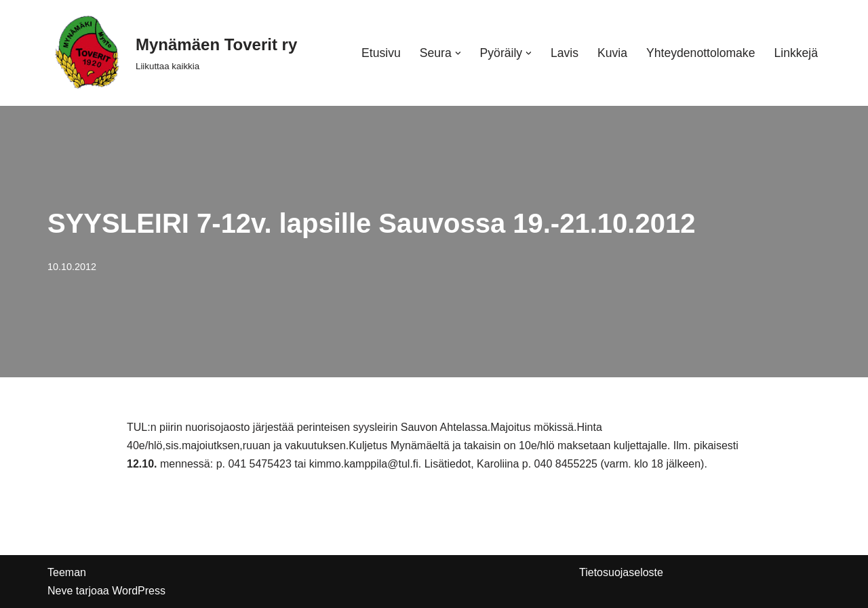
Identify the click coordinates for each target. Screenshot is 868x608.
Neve (60, 591)
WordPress (139, 591)
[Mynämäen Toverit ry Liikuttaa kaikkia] (172, 53)
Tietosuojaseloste (621, 572)
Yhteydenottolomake (701, 53)
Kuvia (612, 53)
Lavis (565, 53)
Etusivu (381, 53)
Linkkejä (796, 53)
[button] (458, 53)
